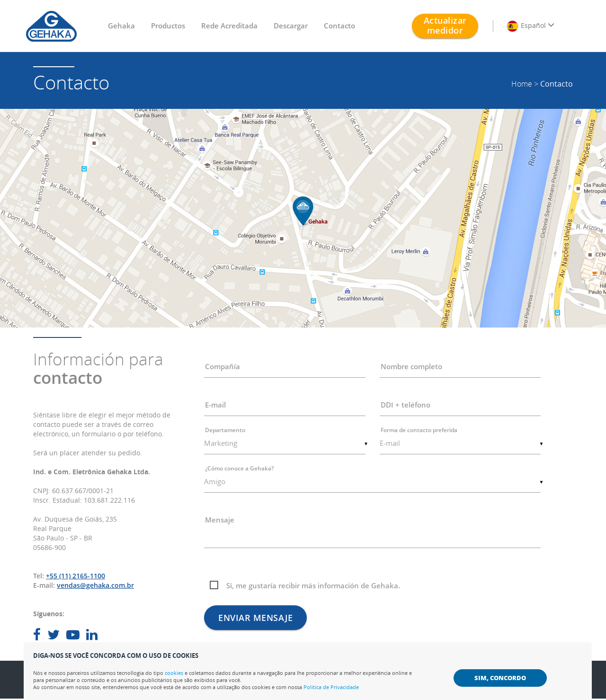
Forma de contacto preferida (419, 430)
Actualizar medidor (445, 25)
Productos (168, 26)
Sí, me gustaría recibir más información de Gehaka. (313, 585)
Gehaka (121, 26)
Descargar (291, 26)
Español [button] (530, 26)
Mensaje (220, 520)
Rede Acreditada (229, 26)
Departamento (225, 430)
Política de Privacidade (331, 687)
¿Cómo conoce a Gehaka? (239, 468)
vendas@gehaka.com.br (95, 585)
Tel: (39, 576)
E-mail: (44, 585)
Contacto (339, 26)
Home (522, 84)
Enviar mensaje (255, 618)
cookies (174, 673)
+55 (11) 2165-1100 (76, 576)
